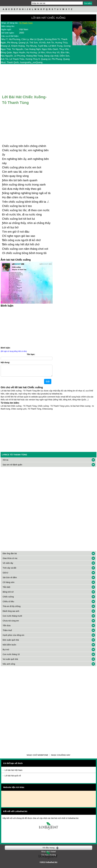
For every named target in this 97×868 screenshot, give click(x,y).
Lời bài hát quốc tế (13, 778)
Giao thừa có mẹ (10, 560)
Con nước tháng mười (12, 618)
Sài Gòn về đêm (10, 580)
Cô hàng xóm (9, 584)
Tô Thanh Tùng (26, 23)
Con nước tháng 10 (11, 657)
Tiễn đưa (7, 628)
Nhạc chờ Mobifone (37, 757)
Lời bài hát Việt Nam (14, 772)
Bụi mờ (6, 652)
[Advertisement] (49, 433)
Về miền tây (8, 565)
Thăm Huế (7, 633)
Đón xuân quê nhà (11, 642)
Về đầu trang (48, 850)
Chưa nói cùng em (11, 623)
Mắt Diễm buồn (9, 647)
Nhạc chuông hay (61, 757)
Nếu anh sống (9, 666)
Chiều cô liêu (8, 604)
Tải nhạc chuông (48, 857)
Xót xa (6, 462)
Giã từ (5, 575)
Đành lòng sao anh (11, 613)
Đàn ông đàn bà (10, 556)
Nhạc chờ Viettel (48, 854)
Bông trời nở (8, 594)
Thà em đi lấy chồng (12, 608)
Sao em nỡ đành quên (12, 467)
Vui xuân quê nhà (10, 661)
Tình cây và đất (9, 570)
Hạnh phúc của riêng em (14, 637)
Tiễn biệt (6, 589)
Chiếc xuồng (8, 599)
